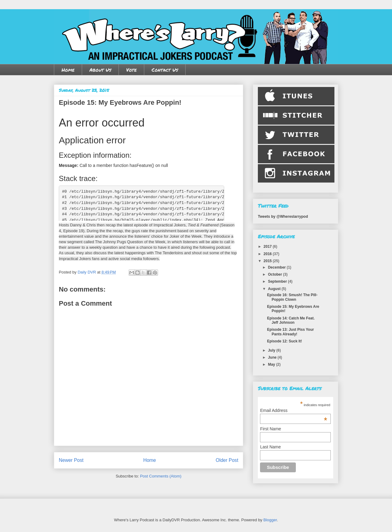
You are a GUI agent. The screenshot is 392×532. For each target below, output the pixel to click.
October (275, 274)
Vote (131, 70)
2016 (268, 254)
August (275, 289)
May (272, 364)
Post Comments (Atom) (161, 476)
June (273, 357)
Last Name (270, 447)
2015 (268, 261)
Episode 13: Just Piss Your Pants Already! (290, 332)
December (277, 267)
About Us (100, 70)
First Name (270, 429)
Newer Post (71, 460)
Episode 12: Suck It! (285, 341)
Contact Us (165, 70)
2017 (268, 247)
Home (68, 70)
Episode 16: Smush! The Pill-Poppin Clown (292, 297)
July (272, 350)
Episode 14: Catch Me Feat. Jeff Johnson (291, 320)
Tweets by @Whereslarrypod (283, 217)
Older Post (227, 460)
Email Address (294, 410)
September (278, 281)
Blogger (270, 520)
